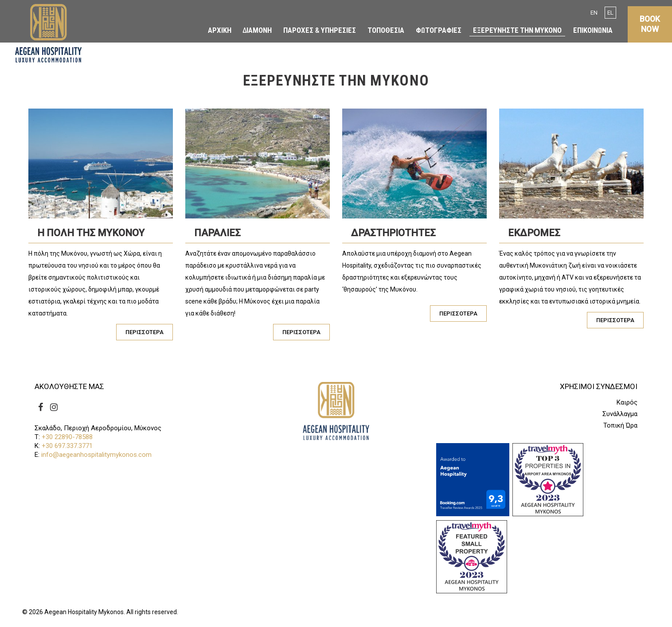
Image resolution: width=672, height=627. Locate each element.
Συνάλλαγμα (620, 414)
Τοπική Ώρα (620, 426)
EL (610, 13)
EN (594, 13)
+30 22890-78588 (67, 437)
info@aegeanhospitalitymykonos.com (96, 455)
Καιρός (627, 403)
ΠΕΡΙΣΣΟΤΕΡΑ (145, 332)
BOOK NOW (650, 21)
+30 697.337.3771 (67, 446)
